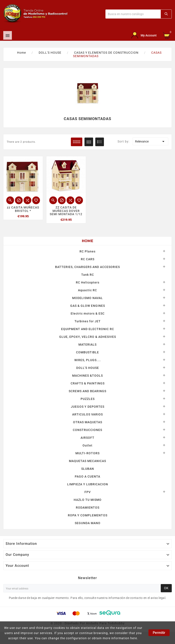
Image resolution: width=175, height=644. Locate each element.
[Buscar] (133, 14)
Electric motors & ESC (88, 313)
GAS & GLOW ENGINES (88, 306)
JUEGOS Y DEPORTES (88, 407)
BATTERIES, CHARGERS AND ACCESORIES (87, 267)
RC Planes (87, 251)
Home (87, 241)
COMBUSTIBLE (87, 352)
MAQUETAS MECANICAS (87, 461)
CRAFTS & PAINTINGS (88, 383)
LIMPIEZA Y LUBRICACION (88, 484)
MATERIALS (87, 345)
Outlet (87, 445)
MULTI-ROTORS (87, 453)
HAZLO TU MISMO (88, 500)
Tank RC (88, 275)
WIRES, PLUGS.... (88, 360)
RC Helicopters (88, 282)
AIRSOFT (87, 438)
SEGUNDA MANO (88, 523)
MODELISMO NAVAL (87, 298)
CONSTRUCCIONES (87, 430)
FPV (88, 492)
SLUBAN (88, 469)
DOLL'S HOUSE (88, 368)
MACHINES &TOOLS (87, 376)
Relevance (150, 141)
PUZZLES (88, 399)
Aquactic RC (87, 290)
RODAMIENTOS (88, 508)
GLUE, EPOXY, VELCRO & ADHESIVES (88, 337)
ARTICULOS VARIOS (87, 414)
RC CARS (88, 259)
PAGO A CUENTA (87, 476)
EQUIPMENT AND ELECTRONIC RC (88, 329)
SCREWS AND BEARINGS (87, 391)
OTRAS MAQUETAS (88, 422)
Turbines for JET (88, 321)
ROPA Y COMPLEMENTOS (88, 515)
